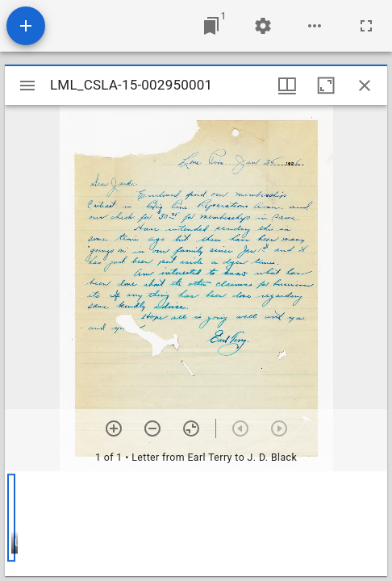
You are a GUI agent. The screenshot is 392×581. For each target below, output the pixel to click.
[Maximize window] (326, 86)
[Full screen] (366, 26)
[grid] (196, 524)
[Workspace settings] (263, 26)
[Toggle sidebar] (27, 86)
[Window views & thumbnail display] (287, 86)
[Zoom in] (114, 428)
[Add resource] (26, 26)
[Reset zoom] (191, 428)
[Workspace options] (315, 26)
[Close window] (365, 86)
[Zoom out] (152, 428)
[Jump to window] (211, 26)
